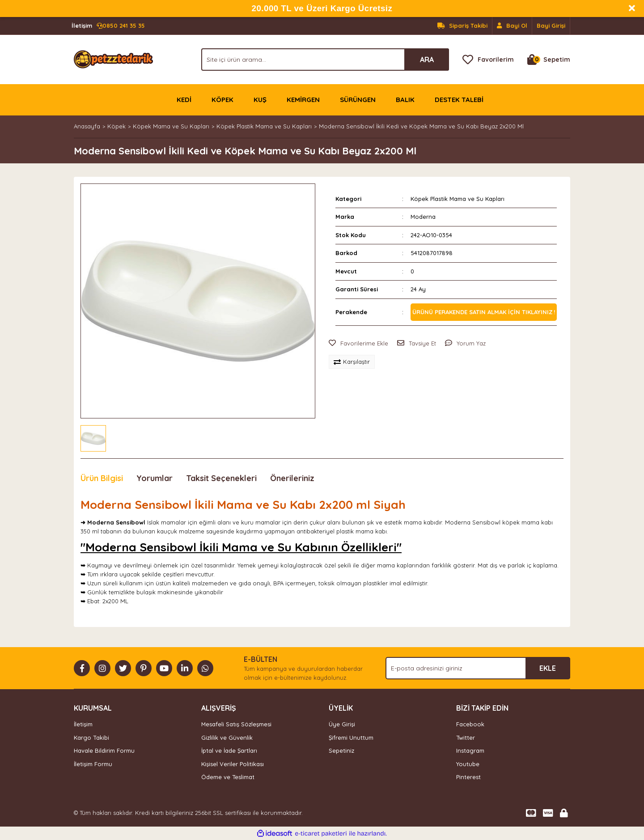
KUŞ (260, 100)
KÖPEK (222, 100)
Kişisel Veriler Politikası (233, 764)
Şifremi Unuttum (351, 738)
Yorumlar (155, 478)
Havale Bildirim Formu (104, 750)
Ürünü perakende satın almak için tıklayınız (483, 312)
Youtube (468, 764)
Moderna (423, 217)
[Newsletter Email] (478, 668)
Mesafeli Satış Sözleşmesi (236, 724)
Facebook (470, 724)
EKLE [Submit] (548, 668)
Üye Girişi (342, 724)
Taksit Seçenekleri (221, 478)
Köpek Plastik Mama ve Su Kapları (458, 199)
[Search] (325, 60)
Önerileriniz (292, 478)
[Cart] (549, 60)
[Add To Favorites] (358, 344)
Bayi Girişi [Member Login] (551, 26)
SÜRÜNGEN (358, 100)
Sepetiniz (341, 750)
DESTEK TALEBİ (459, 100)
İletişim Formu (93, 764)
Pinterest (468, 777)
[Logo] (113, 59)
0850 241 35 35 (108, 26)
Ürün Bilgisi (102, 478)
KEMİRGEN (303, 100)
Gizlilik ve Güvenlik (227, 738)
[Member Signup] (512, 26)
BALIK (405, 100)
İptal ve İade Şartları (229, 750)
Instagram (470, 750)
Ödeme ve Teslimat (228, 777)
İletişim (83, 724)
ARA (427, 60)
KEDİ (184, 100)
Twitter (466, 738)
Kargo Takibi (91, 738)
